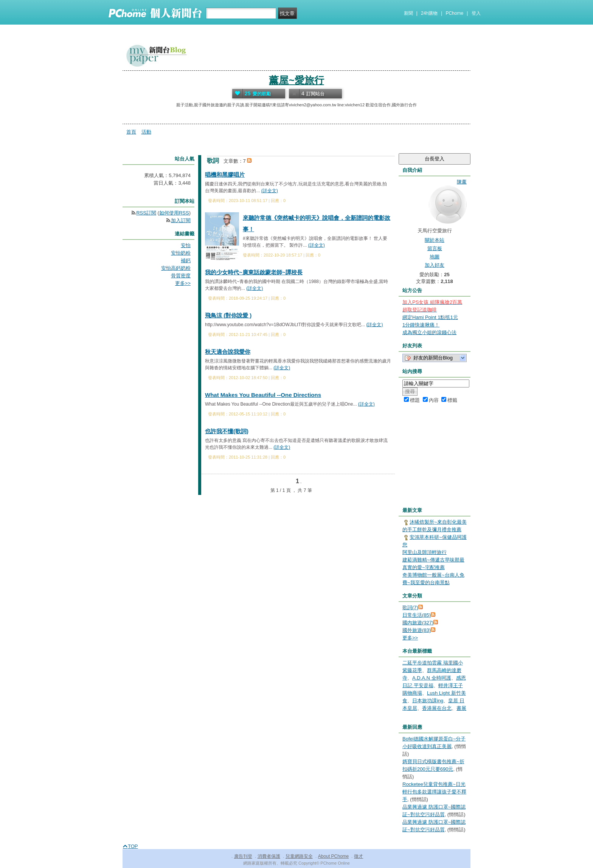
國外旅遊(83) (417, 630)
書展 (461, 708)
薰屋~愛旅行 (296, 80)
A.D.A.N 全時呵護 (432, 678)
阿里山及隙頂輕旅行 (425, 552)
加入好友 (435, 265)
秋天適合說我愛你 (228, 352)
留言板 (435, 248)
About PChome (333, 856)
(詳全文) (270, 191)
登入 (476, 13)
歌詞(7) (410, 607)
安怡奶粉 (181, 253)
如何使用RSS (174, 213)
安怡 (186, 245)
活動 (146, 132)
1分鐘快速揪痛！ (421, 325)
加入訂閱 (181, 220)
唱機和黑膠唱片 (225, 175)
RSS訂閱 (146, 213)
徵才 (359, 856)
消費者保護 (269, 856)
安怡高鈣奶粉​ (176, 268)
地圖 (435, 257)
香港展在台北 (437, 708)
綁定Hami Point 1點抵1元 (430, 317)
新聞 (408, 13)
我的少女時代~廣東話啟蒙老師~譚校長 (254, 272)
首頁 (131, 132)
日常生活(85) (417, 615)
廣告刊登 (243, 856)
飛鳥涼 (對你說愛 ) (228, 315)
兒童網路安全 (299, 856)
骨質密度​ (181, 276)
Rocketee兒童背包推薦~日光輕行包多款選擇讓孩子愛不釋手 (434, 792)
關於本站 (435, 240)
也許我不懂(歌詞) (227, 431)
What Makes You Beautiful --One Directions (263, 395)
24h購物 (429, 13)
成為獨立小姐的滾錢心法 (429, 332)
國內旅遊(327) (418, 623)
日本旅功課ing (428, 701)
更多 (410, 638)
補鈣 (186, 261)
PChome (454, 13)
